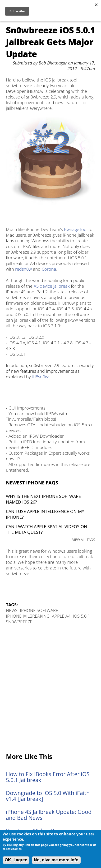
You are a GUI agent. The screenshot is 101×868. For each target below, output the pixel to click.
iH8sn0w (40, 377)
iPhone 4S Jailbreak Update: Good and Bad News (49, 815)
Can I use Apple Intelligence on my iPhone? (45, 514)
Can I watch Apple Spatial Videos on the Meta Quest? (47, 529)
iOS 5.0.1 (81, 616)
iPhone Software (39, 610)
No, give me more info (56, 860)
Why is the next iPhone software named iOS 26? (43, 499)
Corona (49, 269)
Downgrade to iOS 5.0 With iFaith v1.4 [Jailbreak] (48, 796)
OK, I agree (16, 860)
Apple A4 (61, 616)
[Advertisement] (50, 689)
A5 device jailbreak (52, 286)
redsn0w (23, 269)
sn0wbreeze (19, 622)
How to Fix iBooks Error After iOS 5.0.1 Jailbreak (48, 777)
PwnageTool (76, 229)
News (12, 610)
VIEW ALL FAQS (84, 540)
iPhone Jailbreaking (28, 616)
